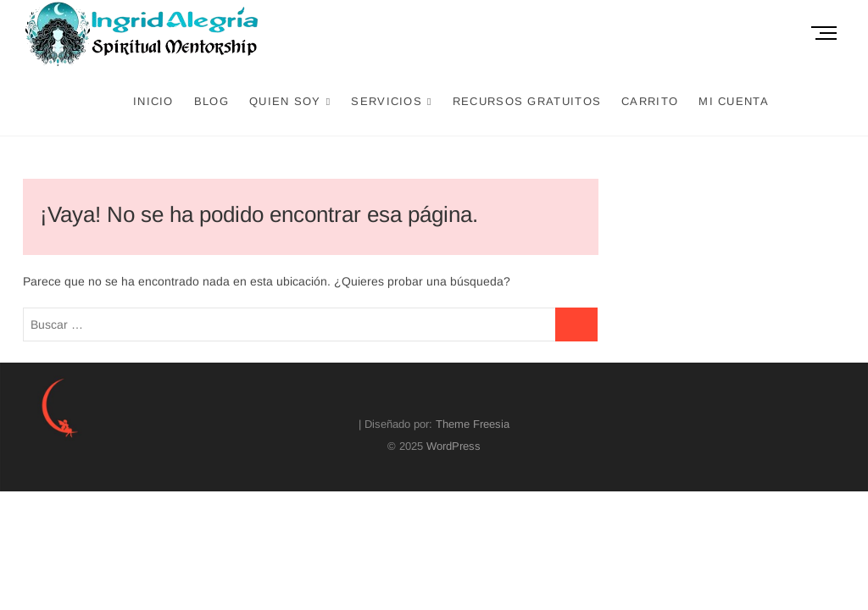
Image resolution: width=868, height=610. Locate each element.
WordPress (453, 446)
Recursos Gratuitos (527, 101)
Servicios (387, 101)
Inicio (153, 101)
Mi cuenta (734, 101)
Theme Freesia (473, 424)
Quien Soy (285, 101)
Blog (211, 101)
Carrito (650, 101)
